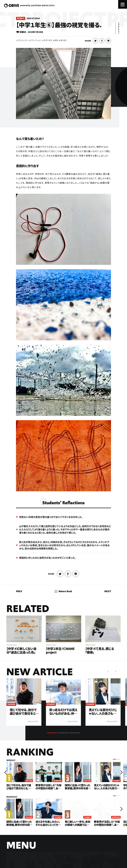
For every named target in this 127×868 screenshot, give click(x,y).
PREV (19, 591)
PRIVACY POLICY (38, 859)
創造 (55, 40)
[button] (116, 671)
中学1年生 (47, 40)
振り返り (63, 40)
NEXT (108, 591)
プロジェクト (22, 40)
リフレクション (35, 40)
